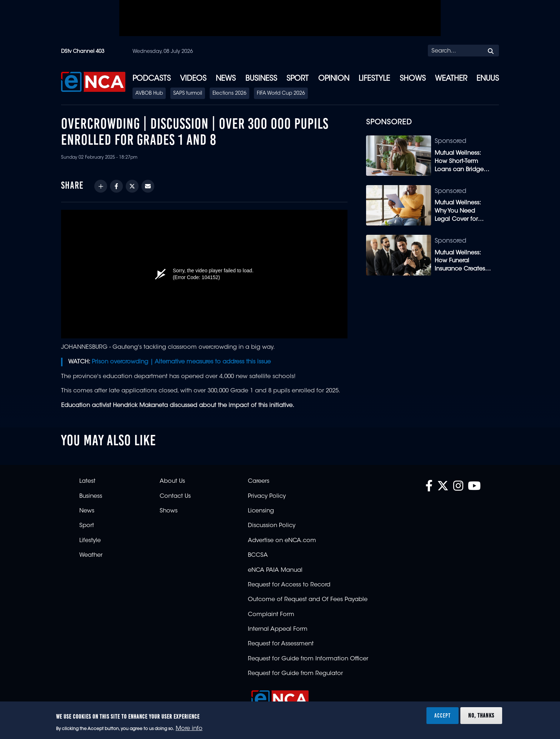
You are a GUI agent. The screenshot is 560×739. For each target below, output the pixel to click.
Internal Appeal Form (278, 629)
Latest (87, 481)
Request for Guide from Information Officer (308, 659)
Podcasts (152, 79)
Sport (297, 79)
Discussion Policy (272, 526)
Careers (259, 481)
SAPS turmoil (188, 94)
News (226, 79)
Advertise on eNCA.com (282, 541)
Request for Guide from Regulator (295, 674)
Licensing (261, 511)
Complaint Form (271, 615)
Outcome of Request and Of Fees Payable (308, 600)
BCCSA (258, 555)
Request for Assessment (281, 644)
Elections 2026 (229, 94)
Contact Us (175, 496)
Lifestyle (374, 79)
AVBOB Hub (149, 94)
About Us (172, 481)
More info (189, 729)
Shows (413, 79)
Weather (451, 79)
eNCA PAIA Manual (275, 570)
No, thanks (481, 715)
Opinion (334, 79)
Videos (193, 79)
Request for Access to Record (289, 585)
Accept (442, 715)
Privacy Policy (267, 496)
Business (261, 79)
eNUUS (488, 79)
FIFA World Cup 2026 (281, 94)
